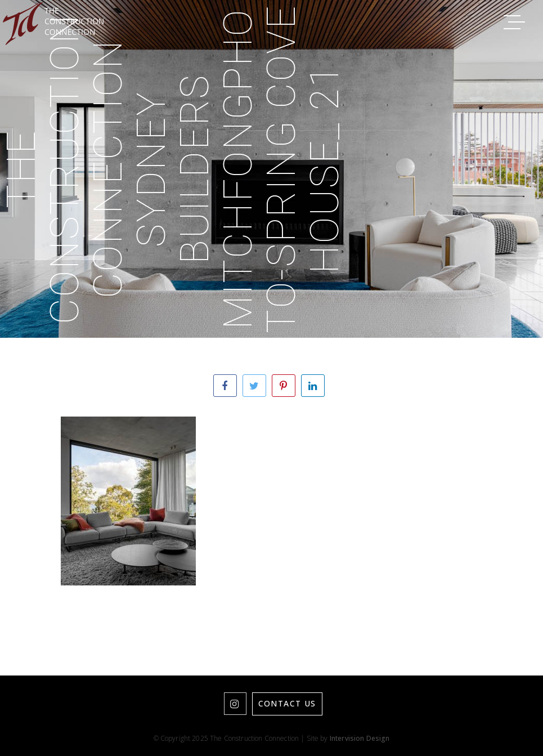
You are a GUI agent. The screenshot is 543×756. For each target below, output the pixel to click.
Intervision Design (360, 738)
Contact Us (287, 703)
